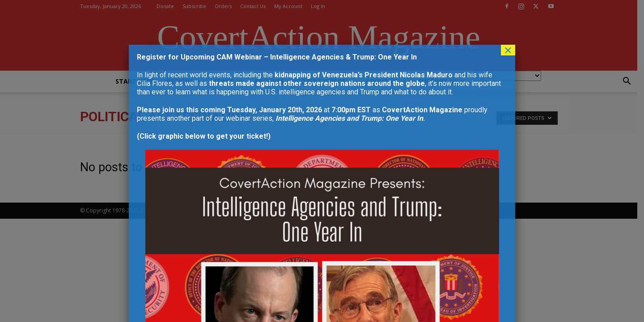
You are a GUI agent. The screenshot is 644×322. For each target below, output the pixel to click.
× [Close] (508, 50)
